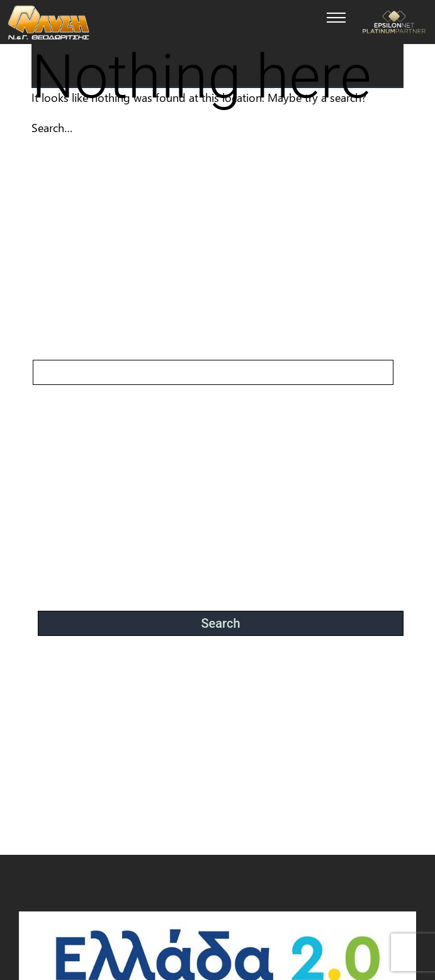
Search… (52, 128)
